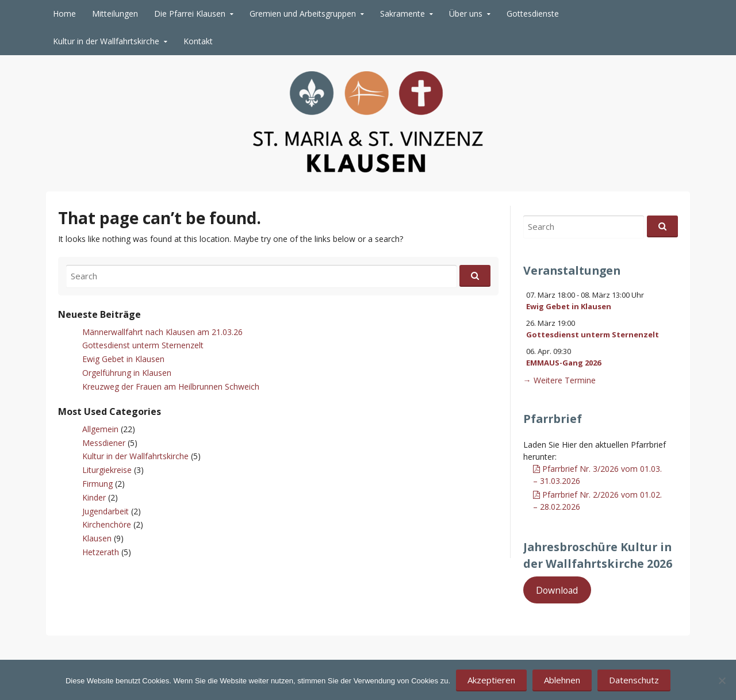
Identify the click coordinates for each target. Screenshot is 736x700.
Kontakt (198, 41)
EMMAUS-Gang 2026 (563, 363)
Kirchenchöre (107, 524)
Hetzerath (101, 552)
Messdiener (104, 443)
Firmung (97, 484)
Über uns (466, 14)
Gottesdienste (533, 14)
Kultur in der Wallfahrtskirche (106, 41)
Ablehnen (562, 680)
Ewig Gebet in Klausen (123, 359)
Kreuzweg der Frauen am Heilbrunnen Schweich (171, 386)
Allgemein (100, 429)
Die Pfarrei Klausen (190, 14)
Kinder (94, 497)
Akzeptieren (491, 680)
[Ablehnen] (722, 680)
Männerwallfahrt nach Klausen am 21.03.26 (162, 332)
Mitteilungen (115, 14)
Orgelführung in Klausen (127, 373)
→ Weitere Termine (559, 380)
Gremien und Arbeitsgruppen (303, 14)
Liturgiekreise (107, 470)
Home (64, 14)
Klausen (97, 538)
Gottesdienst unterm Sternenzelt (143, 345)
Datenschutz (634, 680)
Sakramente (402, 14)
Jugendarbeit (106, 511)
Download (557, 590)
